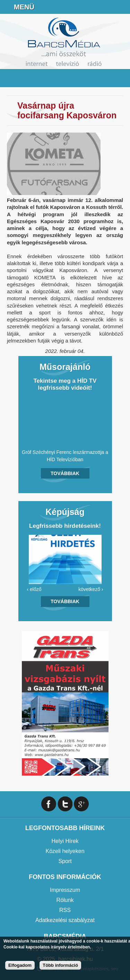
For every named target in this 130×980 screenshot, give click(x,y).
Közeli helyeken (65, 851)
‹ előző (34, 589)
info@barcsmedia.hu (104, 7)
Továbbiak (65, 473)
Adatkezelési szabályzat (65, 920)
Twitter (65, 804)
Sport (65, 861)
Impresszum (65, 890)
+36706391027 (87, 7)
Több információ (60, 965)
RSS (65, 910)
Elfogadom (20, 965)
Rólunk (65, 900)
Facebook (122, 7)
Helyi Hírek (65, 841)
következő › (91, 589)
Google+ (81, 804)
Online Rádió (70, 7)
